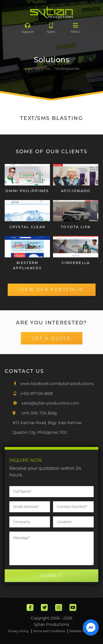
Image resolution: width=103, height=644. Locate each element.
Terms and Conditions (49, 631)
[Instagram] (59, 607)
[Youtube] (73, 607)
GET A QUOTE (52, 338)
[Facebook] (53, 384)
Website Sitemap (82, 631)
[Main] (51, 12)
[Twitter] (44, 607)
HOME (28, 69)
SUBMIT (52, 576)
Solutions (43, 69)
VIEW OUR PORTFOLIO (52, 290)
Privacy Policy (19, 631)
